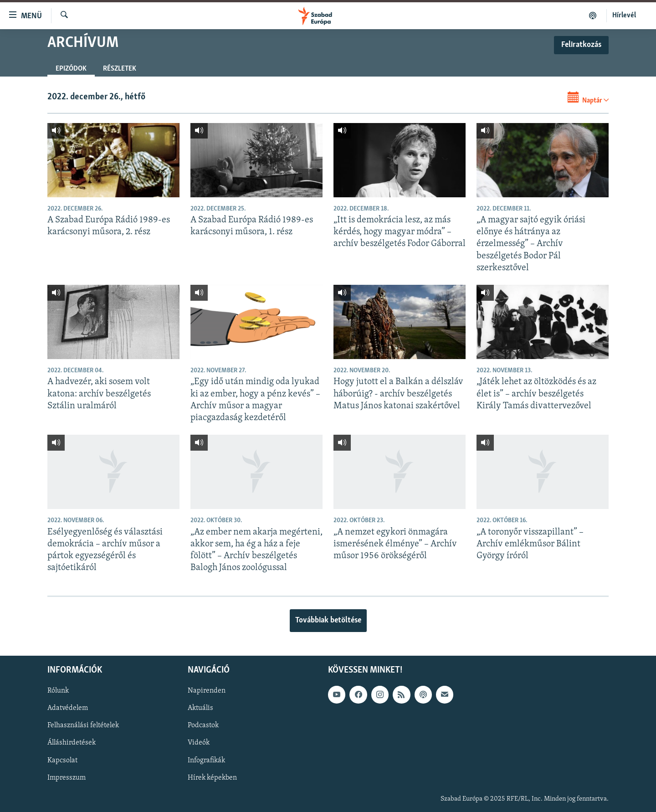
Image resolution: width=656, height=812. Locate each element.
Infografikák (206, 760)
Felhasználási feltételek (83, 725)
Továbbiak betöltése (328, 620)
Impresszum (67, 777)
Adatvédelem (68, 708)
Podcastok (203, 725)
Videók (199, 743)
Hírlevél (624, 15)
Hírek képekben (212, 777)
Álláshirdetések (72, 743)
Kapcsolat (62, 760)
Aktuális (200, 708)
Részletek (120, 69)
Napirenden (207, 691)
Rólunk (58, 691)
